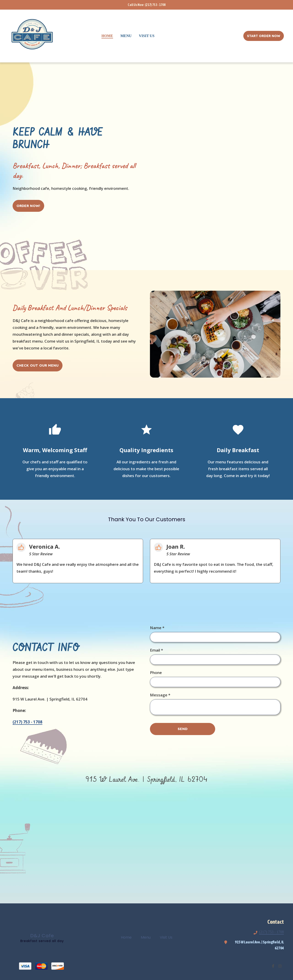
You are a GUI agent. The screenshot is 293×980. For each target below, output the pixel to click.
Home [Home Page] (107, 36)
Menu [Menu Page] (126, 36)
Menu (147, 937)
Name (157, 628)
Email (156, 650)
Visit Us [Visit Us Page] (147, 36)
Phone (156, 673)
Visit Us (167, 937)
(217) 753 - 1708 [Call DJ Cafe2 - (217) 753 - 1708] (271, 932)
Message (160, 695)
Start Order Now (264, 36)
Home (128, 937)
